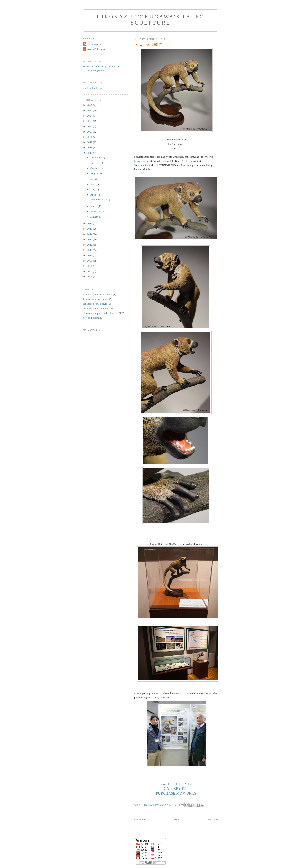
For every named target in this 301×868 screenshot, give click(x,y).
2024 (90, 116)
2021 (90, 132)
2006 (90, 277)
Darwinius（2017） (100, 199)
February (95, 211)
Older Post (212, 819)
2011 (90, 250)
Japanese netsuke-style (95, 304)
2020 (90, 137)
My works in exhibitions (96, 308)
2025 (90, 110)
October (95, 168)
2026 (90, 105)
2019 (90, 142)
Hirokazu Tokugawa (95, 49)
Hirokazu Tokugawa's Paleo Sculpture (151, 20)
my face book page (93, 88)
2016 (90, 223)
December (96, 158)
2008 (90, 266)
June (93, 184)
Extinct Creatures (93, 44)
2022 (90, 126)
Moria (184, 165)
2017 (90, 153)
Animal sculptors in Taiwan (98, 295)
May (93, 189)
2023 (90, 121)
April (93, 195)
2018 (90, 148)
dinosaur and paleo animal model (101, 313)
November (96, 163)
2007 (90, 271)
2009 (90, 261)
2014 (90, 234)
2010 (90, 255)
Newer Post (140, 819)
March (94, 206)
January (95, 217)
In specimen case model (96, 299)
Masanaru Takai (143, 161)
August (94, 173)
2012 (90, 245)
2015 (90, 229)
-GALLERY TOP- (176, 789)
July (93, 179)
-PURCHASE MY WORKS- (176, 793)
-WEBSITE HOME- (176, 784)
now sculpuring (91, 318)
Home (177, 819)
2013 (90, 239)
